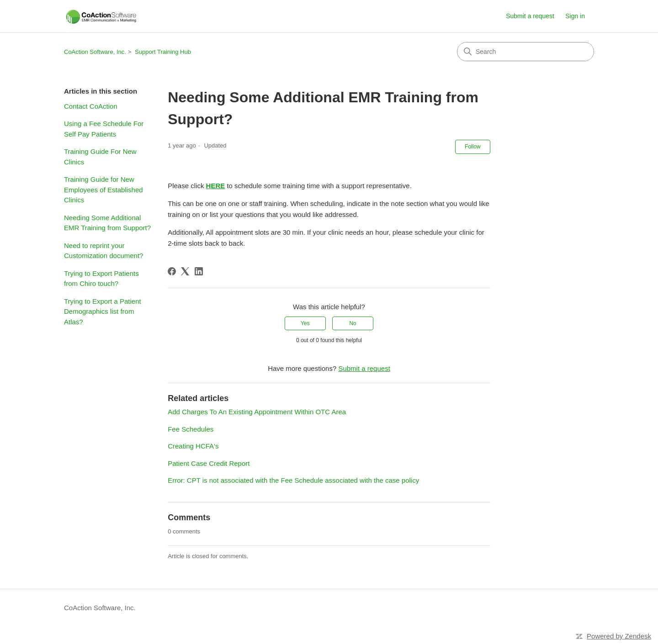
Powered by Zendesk (619, 636)
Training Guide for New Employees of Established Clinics (103, 190)
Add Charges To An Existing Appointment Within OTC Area (257, 412)
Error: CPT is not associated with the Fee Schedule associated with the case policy (293, 480)
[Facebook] (172, 271)
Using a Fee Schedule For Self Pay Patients (104, 129)
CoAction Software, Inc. (95, 52)
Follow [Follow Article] (473, 147)
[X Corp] (185, 271)
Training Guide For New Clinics (100, 157)
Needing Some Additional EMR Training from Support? (107, 223)
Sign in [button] (575, 16)
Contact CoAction (91, 106)
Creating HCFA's (193, 446)
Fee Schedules (191, 429)
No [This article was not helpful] (353, 323)
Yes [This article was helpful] (305, 323)
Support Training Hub (163, 52)
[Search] (525, 52)
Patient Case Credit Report (209, 463)
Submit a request (530, 16)
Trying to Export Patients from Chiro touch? (101, 279)
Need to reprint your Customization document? (103, 251)
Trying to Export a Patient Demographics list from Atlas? (103, 311)
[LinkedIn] (199, 271)
